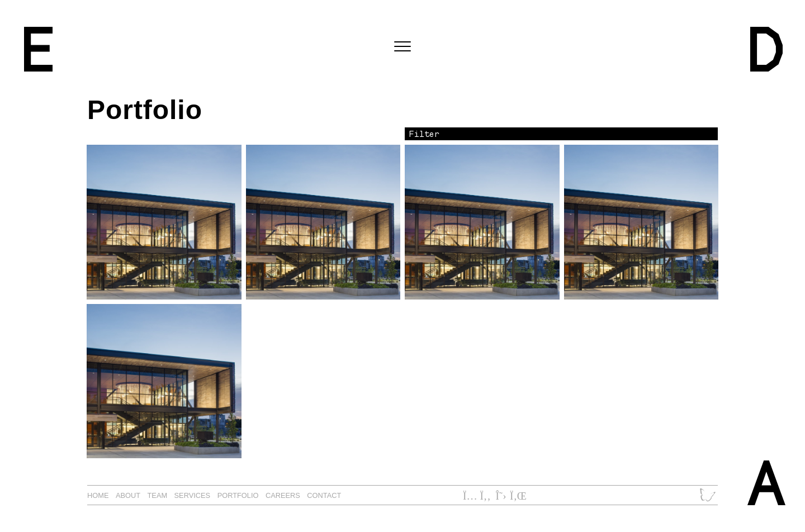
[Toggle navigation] (402, 47)
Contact (324, 495)
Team (158, 495)
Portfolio (238, 495)
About (128, 495)
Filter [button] (424, 134)
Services (193, 495)
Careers (283, 495)
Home (98, 495)
